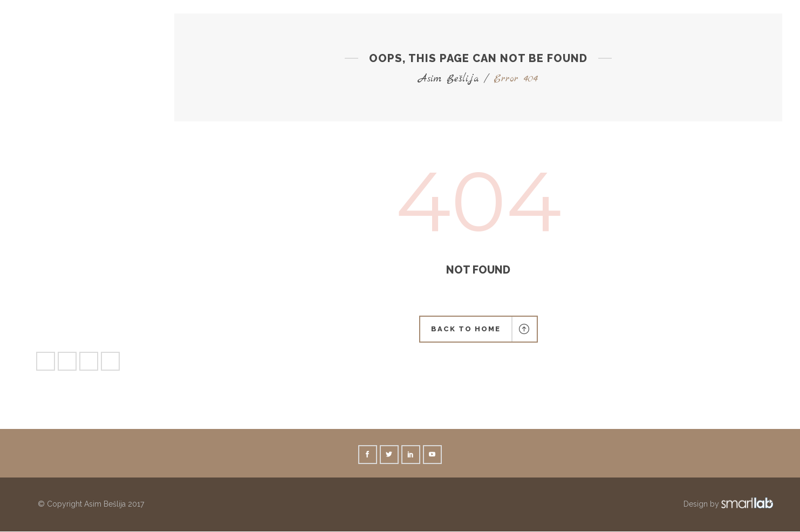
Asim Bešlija (449, 79)
